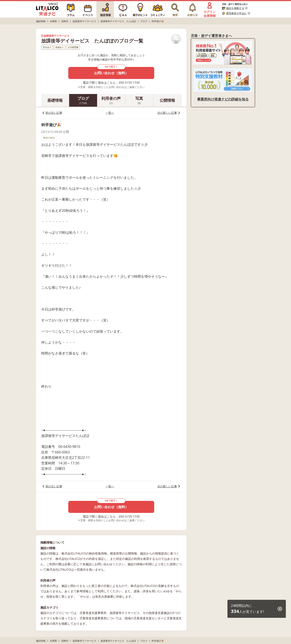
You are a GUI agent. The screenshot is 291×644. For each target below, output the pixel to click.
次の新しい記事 (167, 113)
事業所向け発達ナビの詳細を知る (223, 99)
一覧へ (110, 113)
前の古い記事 (54, 113)
